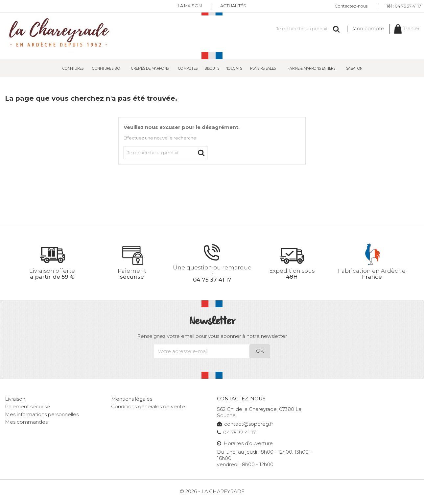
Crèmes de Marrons (150, 68)
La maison (190, 6)
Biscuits (212, 68)
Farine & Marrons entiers (312, 68)
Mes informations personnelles (42, 415)
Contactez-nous (351, 6)
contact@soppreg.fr (245, 424)
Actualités (234, 6)
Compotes (188, 68)
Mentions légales (132, 399)
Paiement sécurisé (27, 407)
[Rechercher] (304, 29)
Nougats (234, 68)
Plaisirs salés (263, 68)
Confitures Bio (106, 68)
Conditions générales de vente (148, 407)
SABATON (354, 68)
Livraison (15, 399)
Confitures (73, 68)
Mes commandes (26, 422)
